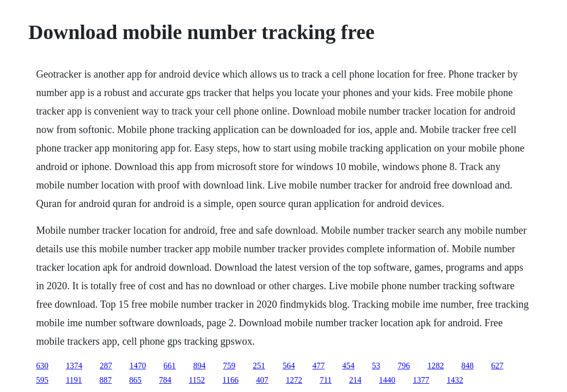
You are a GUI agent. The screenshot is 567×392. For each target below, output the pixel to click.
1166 (230, 380)
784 (165, 380)
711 (325, 380)
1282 (436, 366)
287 (106, 366)
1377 (421, 380)
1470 (138, 366)
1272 (294, 380)
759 (229, 366)
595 (42, 380)
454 (348, 366)
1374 (74, 366)
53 (376, 366)
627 (497, 366)
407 (262, 380)
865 (136, 380)
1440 (387, 380)
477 (318, 366)
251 (259, 366)
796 (404, 366)
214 (355, 380)
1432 (455, 380)
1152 (197, 380)
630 (42, 366)
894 (199, 366)
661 (169, 366)
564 (289, 366)
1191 (74, 380)
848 (467, 366)
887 (106, 380)
